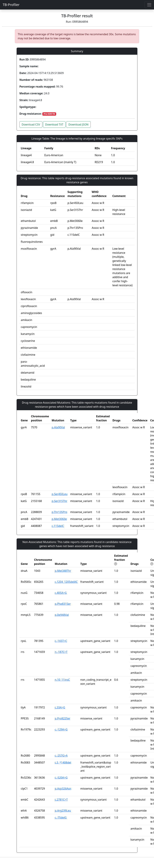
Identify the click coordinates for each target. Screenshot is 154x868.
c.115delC (58, 526)
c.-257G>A (61, 756)
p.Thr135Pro (59, 512)
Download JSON (78, 124)
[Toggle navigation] (149, 5)
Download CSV (31, 124)
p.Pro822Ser (63, 718)
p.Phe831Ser (63, 604)
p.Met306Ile (59, 519)
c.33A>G (60, 707)
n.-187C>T (61, 652)
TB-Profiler (11, 5)
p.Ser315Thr (59, 501)
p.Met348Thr (63, 571)
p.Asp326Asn (63, 789)
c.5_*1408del (63, 762)
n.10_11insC (62, 680)
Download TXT (54, 124)
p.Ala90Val (58, 427)
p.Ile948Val (62, 615)
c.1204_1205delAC (66, 582)
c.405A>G (61, 593)
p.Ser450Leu (59, 494)
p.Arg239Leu (63, 811)
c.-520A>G (61, 778)
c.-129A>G (61, 729)
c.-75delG (61, 818)
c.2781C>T (61, 800)
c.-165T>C (61, 641)
